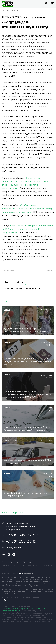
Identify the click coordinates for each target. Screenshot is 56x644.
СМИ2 (5, 302)
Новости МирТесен (12, 512)
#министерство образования (23, 289)
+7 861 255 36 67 (22, 541)
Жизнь (15, 11)
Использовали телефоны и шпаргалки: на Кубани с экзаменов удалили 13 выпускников (28, 229)
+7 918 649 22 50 (22, 535)
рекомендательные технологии (15, 608)
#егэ (8, 282)
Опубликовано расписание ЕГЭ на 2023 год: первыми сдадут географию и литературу (28, 209)
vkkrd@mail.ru (14, 548)
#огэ (20, 282)
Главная (6, 11)
